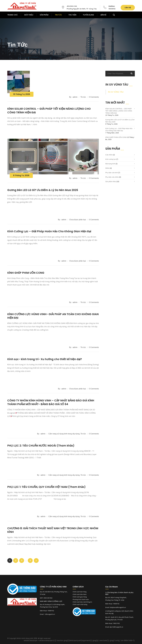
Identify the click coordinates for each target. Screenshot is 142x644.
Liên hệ (128, 8)
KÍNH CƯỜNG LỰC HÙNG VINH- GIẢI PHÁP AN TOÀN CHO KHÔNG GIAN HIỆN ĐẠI (53, 316)
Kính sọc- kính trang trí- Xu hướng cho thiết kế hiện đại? (45, 359)
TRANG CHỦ (12, 15)
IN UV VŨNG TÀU (116, 92)
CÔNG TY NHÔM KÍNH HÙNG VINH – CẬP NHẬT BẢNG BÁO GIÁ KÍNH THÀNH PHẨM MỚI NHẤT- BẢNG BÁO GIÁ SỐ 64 (51, 402)
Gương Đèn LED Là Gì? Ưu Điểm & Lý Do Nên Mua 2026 (43, 190)
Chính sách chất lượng (80, 604)
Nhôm (107, 168)
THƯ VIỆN (72, 15)
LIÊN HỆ (103, 15)
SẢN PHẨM (44, 15)
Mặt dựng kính (110, 164)
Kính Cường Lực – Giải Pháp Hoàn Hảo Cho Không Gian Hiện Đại (49, 231)
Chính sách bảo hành (80, 594)
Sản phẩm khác (111, 182)
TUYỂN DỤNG (88, 15)
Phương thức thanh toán (81, 599)
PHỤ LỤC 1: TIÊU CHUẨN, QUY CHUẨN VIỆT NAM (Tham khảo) (46, 487)
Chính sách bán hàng (80, 592)
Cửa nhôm (109, 155)
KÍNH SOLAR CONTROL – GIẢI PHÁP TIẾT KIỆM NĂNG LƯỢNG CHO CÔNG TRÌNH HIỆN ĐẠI (119, 111)
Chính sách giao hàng (80, 597)
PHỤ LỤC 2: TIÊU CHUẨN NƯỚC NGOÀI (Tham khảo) (41, 446)
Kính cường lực (111, 159)
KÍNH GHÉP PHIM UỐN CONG (26, 273)
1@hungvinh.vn (50, 614)
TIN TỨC (58, 15)
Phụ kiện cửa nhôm (112, 177)
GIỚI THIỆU (29, 15)
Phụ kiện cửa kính (112, 173)
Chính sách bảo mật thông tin (82, 602)
